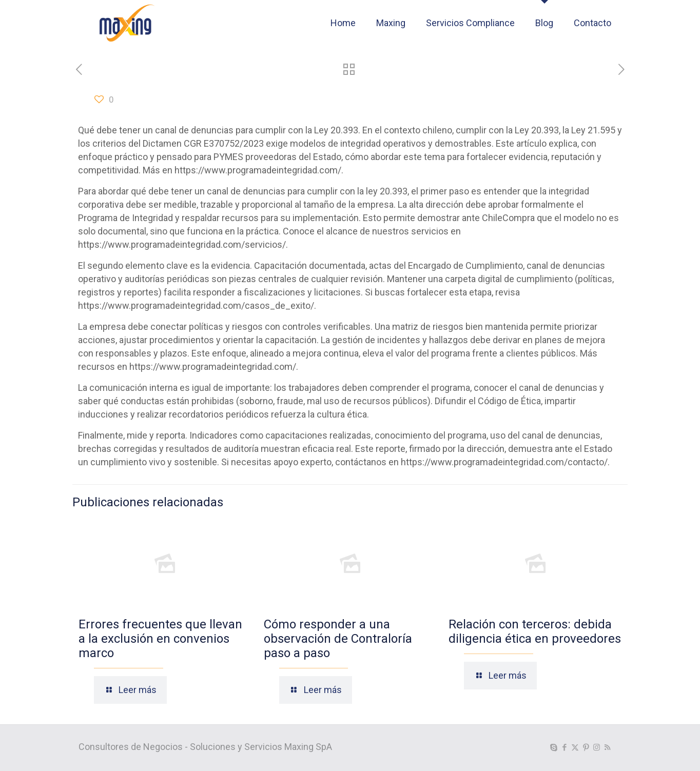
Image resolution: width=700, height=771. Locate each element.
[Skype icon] (553, 747)
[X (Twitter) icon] (575, 747)
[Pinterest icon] (586, 747)
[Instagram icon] (597, 747)
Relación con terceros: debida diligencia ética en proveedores (535, 631)
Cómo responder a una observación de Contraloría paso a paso (338, 639)
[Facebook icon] (564, 747)
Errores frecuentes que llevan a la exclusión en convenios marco (160, 639)
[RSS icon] (607, 747)
